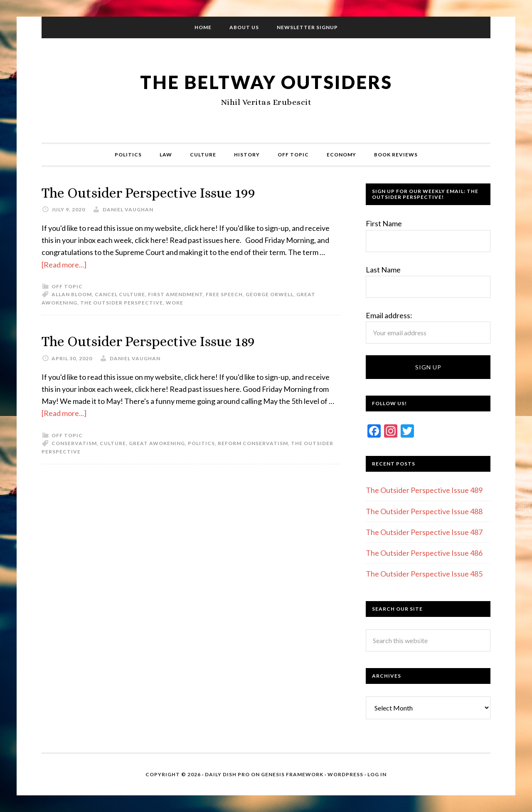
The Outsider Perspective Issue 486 (424, 553)
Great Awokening (157, 443)
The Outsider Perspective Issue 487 (424, 532)
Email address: (389, 315)
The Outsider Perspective (122, 302)
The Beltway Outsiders (266, 81)
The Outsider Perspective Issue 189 (157, 341)
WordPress (345, 774)
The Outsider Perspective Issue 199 (157, 192)
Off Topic (67, 286)
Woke (175, 302)
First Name (384, 223)
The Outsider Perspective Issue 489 (424, 490)
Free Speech (224, 294)
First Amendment (175, 294)
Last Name (383, 270)
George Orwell (270, 294)
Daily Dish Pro (227, 774)
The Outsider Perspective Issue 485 (424, 574)
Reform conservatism (253, 443)
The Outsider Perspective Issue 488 (424, 511)
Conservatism (74, 443)
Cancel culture (120, 294)
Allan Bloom (72, 294)
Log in (377, 774)
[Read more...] (64, 264)
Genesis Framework (292, 774)
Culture (113, 443)
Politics (201, 443)
